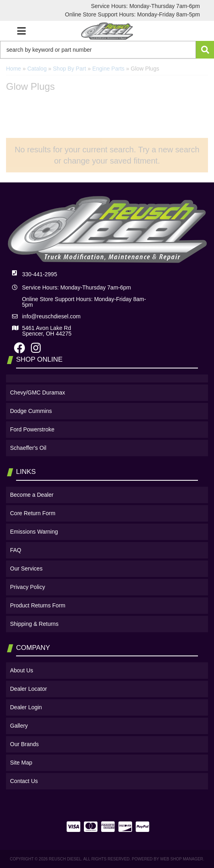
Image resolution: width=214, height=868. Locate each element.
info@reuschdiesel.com (51, 316)
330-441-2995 (40, 274)
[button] (107, 50)
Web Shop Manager (182, 859)
